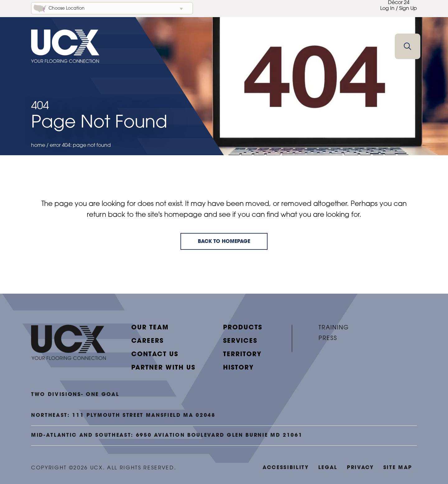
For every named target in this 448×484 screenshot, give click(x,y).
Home (38, 146)
